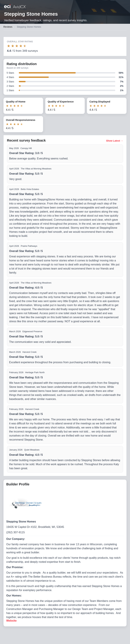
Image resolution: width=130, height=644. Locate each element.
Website (11, 621)
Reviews (8, 27)
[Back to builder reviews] (15, 7)
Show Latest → (115, 141)
